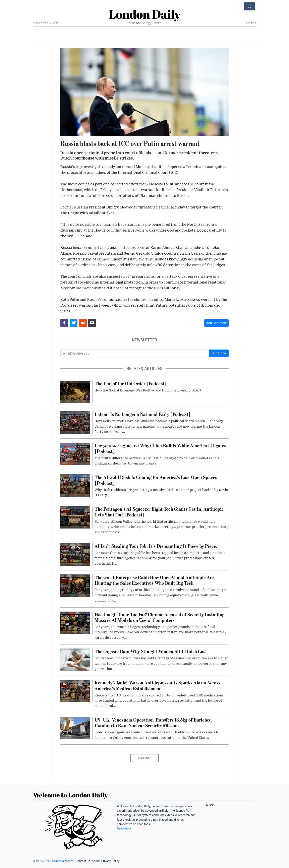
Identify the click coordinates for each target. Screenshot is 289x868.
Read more (124, 828)
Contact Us (83, 861)
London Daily (145, 14)
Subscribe (219, 353)
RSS (210, 805)
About (96, 861)
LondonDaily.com (62, 861)
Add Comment (216, 323)
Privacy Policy (110, 861)
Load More (145, 758)
